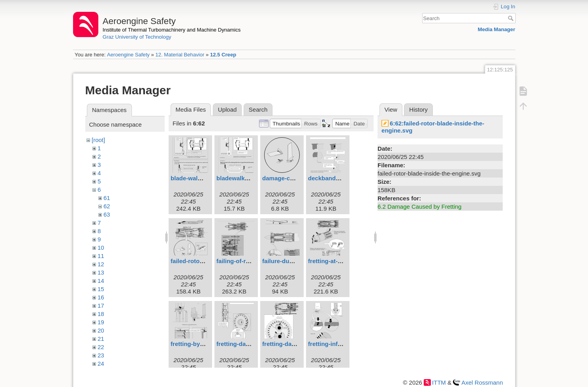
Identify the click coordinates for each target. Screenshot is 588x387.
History (418, 109)
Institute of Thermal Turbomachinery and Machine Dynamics (172, 30)
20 (101, 330)
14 (101, 281)
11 (101, 256)
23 (101, 355)
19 (101, 322)
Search (512, 18)
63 (107, 214)
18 (101, 314)
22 (101, 347)
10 (101, 248)
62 (107, 206)
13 (101, 272)
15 (101, 289)
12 (101, 264)
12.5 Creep (223, 55)
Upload (227, 109)
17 (101, 306)
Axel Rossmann (482, 382)
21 (101, 339)
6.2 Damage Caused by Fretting (420, 207)
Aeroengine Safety (128, 55)
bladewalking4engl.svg (249, 178)
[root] (98, 140)
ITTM (439, 382)
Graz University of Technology (137, 37)
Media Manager (497, 29)
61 (107, 198)
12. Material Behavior (180, 55)
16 (101, 297)
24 (101, 364)
